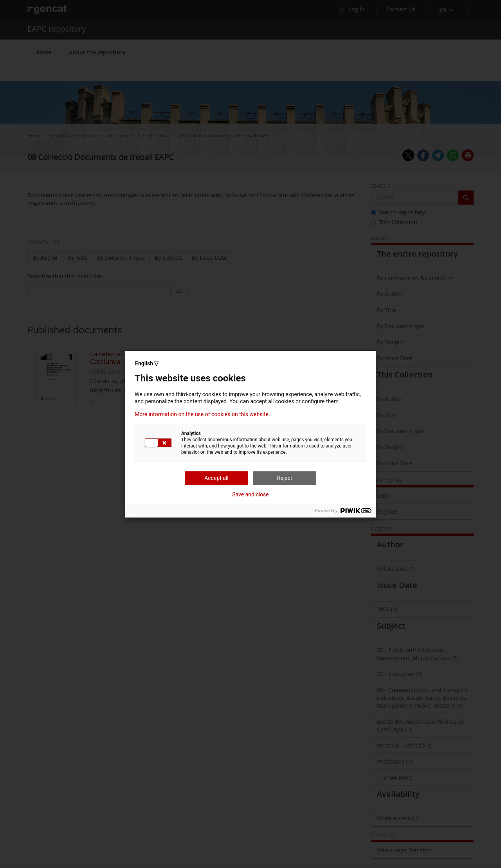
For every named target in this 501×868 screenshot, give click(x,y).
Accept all (216, 478)
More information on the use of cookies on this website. (202, 414)
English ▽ (147, 363)
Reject (285, 478)
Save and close (250, 494)
